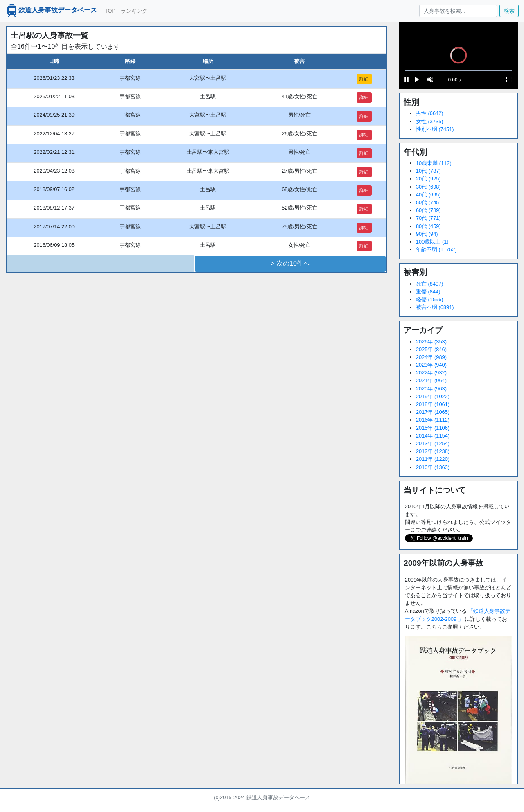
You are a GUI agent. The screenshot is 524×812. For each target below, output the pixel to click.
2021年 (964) (431, 380)
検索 (509, 11)
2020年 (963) (431, 389)
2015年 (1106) (433, 428)
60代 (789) (428, 210)
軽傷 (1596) (430, 299)
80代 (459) (428, 226)
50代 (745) (428, 202)
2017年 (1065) (433, 412)
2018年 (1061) (433, 404)
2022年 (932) (431, 373)
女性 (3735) (430, 121)
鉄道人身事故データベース (51, 11)
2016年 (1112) (433, 420)
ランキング (134, 11)
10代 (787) (428, 171)
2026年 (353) (431, 342)
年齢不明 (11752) (436, 249)
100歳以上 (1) (432, 242)
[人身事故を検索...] (458, 11)
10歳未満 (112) (434, 163)
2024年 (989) (431, 357)
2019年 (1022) (433, 396)
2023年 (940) (431, 365)
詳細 (364, 79)
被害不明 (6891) (435, 307)
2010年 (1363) (433, 467)
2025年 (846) (431, 349)
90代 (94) (427, 234)
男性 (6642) (430, 113)
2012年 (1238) (433, 451)
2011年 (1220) (433, 459)
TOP (110, 11)
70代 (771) (428, 218)
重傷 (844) (428, 292)
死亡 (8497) (430, 284)
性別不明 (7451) (435, 129)
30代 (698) (428, 187)
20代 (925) (428, 179)
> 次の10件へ (290, 263)
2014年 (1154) (433, 436)
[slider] (458, 71)
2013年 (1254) (433, 443)
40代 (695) (428, 195)
